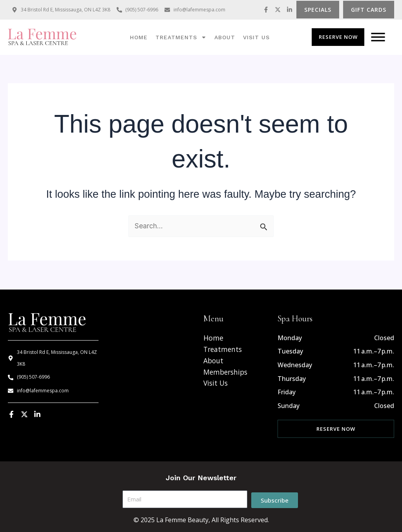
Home (139, 37)
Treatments (181, 37)
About (225, 37)
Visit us (256, 37)
